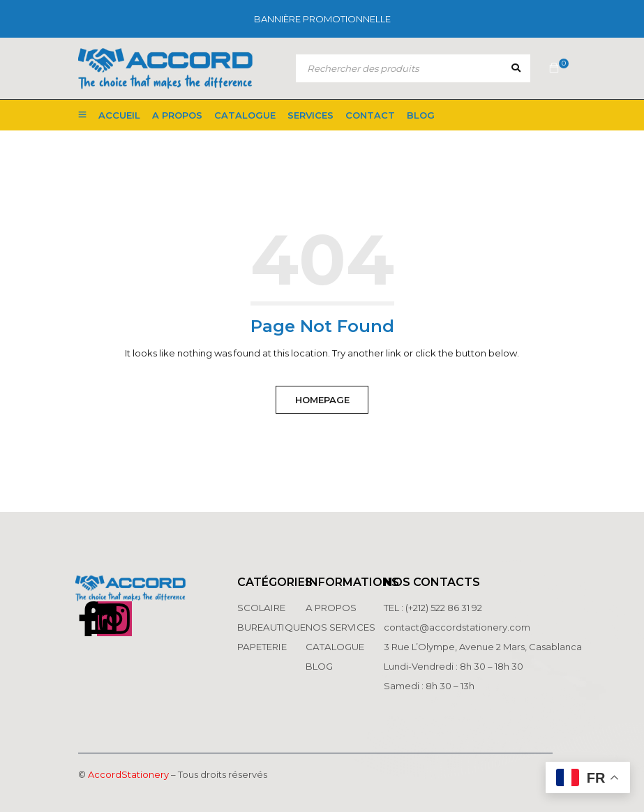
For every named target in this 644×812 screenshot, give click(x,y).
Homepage (322, 400)
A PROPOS (331, 608)
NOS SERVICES (340, 627)
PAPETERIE (261, 647)
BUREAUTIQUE (271, 627)
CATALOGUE (334, 647)
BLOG (319, 666)
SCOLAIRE (262, 608)
